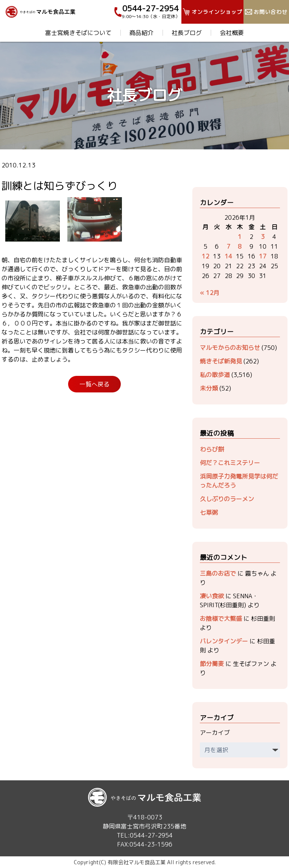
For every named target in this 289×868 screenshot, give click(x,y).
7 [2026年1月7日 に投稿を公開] (228, 246)
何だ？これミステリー (230, 463)
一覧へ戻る (94, 384)
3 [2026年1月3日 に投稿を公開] (263, 237)
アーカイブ (215, 733)
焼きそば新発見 (221, 361)
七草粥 (209, 512)
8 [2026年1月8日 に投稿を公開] (240, 246)
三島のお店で (218, 573)
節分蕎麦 (212, 664)
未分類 (209, 388)
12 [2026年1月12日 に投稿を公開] (205, 256)
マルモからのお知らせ (230, 348)
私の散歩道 (215, 375)
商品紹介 (141, 33)
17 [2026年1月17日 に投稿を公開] (263, 256)
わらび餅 (212, 449)
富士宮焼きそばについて (78, 33)
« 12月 (210, 293)
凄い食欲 (212, 596)
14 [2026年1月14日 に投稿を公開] (228, 256)
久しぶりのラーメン (227, 499)
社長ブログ (187, 33)
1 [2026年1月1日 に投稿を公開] (240, 237)
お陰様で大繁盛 (221, 619)
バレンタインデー (224, 641)
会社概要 (232, 33)
